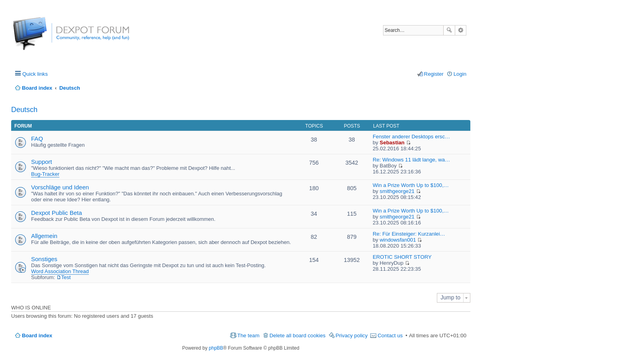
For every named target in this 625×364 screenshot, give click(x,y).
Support (42, 162)
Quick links (35, 74)
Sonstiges (44, 259)
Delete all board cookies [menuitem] (298, 335)
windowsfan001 (398, 240)
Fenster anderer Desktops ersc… (411, 137)
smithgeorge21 (397, 191)
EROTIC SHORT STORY (402, 257)
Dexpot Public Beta (57, 213)
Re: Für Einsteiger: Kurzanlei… (409, 234)
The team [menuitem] (248, 335)
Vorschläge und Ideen (60, 187)
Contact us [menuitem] (390, 335)
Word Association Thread (60, 271)
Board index (37, 335)
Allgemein (44, 236)
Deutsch (24, 110)
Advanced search (461, 30)
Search (449, 30)
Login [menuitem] (460, 74)
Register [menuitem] (434, 74)
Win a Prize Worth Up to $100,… (411, 185)
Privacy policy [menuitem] (352, 335)
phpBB (216, 348)
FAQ (37, 139)
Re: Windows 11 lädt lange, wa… (411, 160)
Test (66, 277)
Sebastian (392, 143)
